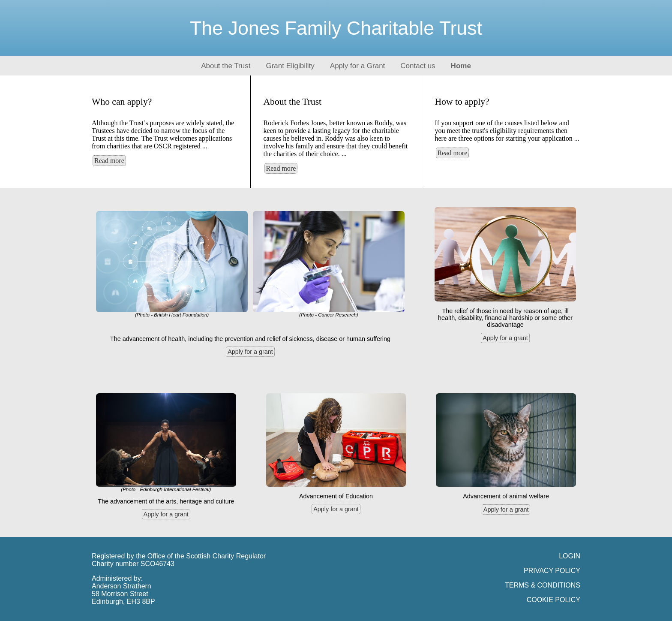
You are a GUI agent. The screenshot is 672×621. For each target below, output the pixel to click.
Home (461, 66)
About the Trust (226, 66)
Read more (109, 161)
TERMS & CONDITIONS (543, 585)
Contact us (418, 66)
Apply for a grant (250, 352)
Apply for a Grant (358, 66)
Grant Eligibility (290, 66)
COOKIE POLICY (553, 600)
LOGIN (570, 556)
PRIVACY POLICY (552, 571)
